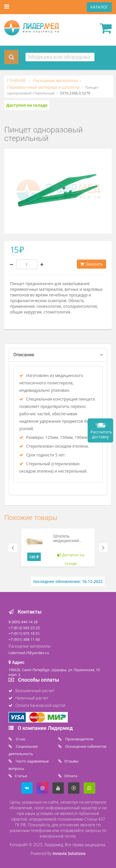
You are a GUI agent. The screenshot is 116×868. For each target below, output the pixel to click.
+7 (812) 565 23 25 (24, 628)
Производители (79, 739)
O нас (20, 739)
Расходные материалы (55, 80)
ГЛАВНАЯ (17, 80)
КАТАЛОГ (99, 7)
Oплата (71, 776)
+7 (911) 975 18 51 (24, 633)
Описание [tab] (24, 355)
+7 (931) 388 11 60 (24, 639)
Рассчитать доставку (101, 434)
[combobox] (60, 57)
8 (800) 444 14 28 (23, 622)
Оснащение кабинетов (85, 746)
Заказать (91, 264)
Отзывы (71, 761)
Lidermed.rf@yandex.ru (29, 653)
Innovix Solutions (69, 853)
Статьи (21, 776)
